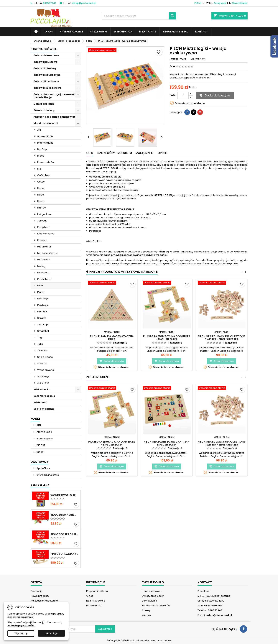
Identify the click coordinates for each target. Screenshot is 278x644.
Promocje (37, 591)
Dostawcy (39, 462)
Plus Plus (42, 312)
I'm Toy (41, 208)
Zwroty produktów (153, 596)
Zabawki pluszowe (45, 62)
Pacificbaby (44, 279)
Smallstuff (43, 331)
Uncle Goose (45, 357)
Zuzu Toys (43, 383)
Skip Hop (43, 325)
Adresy (146, 610)
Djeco (41, 156)
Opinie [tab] (162, 153)
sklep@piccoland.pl (84, 3)
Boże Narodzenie (44, 396)
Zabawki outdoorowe (47, 88)
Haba (41, 188)
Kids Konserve (46, 234)
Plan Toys (43, 299)
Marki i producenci (46, 123)
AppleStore (43, 468)
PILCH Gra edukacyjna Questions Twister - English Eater (222, 338)
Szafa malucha (44, 409)
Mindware (43, 273)
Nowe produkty (40, 596)
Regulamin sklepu (176, 32)
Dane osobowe (151, 591)
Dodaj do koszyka (215, 95)
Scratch (42, 318)
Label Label (44, 247)
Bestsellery (40, 485)
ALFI (38, 425)
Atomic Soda (45, 136)
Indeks (174, 59)
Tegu (40, 337)
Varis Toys (43, 376)
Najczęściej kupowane (44, 601)
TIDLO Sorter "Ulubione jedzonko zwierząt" (65, 534)
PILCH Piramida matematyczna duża (112, 338)
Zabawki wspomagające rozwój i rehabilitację (54, 96)
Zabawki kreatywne (46, 81)
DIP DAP (41, 445)
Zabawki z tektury (45, 68)
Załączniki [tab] (145, 153)
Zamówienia (149, 601)
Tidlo (40, 344)
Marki (35, 419)
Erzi (39, 169)
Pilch (40, 286)
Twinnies (42, 350)
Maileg (41, 266)
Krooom (42, 240)
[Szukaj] (139, 16)
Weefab (42, 363)
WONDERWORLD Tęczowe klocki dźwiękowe (65, 495)
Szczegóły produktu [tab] (115, 153)
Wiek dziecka (42, 389)
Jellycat (42, 221)
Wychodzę (21, 633)
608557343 (50, 3)
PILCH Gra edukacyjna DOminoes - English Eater (167, 338)
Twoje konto (153, 582)
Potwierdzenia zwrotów (156, 606)
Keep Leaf (43, 227)
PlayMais (43, 305)
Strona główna (44, 49)
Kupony (146, 615)
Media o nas (148, 32)
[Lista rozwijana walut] (200, 3)
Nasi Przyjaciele (71, 32)
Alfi (39, 130)
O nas (49, 32)
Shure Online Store (47, 475)
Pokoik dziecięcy (44, 110)
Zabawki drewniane (46, 55)
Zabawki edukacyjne (47, 75)
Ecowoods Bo (46, 162)
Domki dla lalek (44, 104)
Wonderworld (46, 370)
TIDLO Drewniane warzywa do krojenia (65, 515)
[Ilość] (183, 96)
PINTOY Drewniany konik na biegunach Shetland (65, 554)
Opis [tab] (90, 153)
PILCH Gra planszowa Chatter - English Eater (167, 443)
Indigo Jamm (45, 214)
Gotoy (41, 182)
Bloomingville (45, 143)
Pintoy (41, 292)
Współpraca (123, 32)
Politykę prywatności (21, 626)
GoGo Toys (44, 175)
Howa (41, 201)
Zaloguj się (220, 3)
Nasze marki (98, 32)
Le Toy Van (44, 260)
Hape (41, 195)
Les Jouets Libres (47, 253)
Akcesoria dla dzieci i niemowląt (54, 117)
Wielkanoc (40, 402)
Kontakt (201, 32)
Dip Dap (42, 149)
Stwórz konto (239, 3)
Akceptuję (51, 633)
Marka (195, 59)
